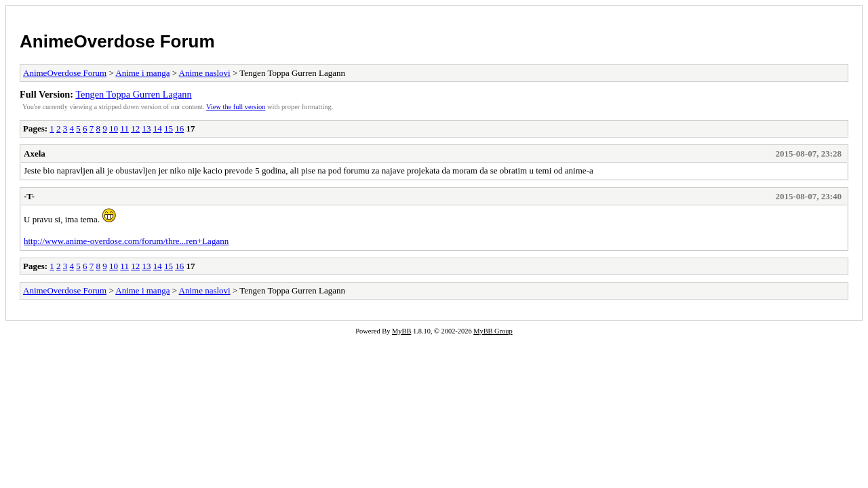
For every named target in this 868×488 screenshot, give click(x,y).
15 (169, 128)
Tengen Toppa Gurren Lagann (133, 94)
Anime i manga (142, 73)
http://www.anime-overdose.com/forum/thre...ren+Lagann (126, 241)
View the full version (236, 107)
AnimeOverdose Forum (117, 41)
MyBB (401, 331)
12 (135, 128)
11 (124, 128)
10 (114, 128)
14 (158, 128)
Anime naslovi (205, 73)
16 (179, 128)
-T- (29, 196)
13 (146, 128)
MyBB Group (493, 331)
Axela (35, 154)
